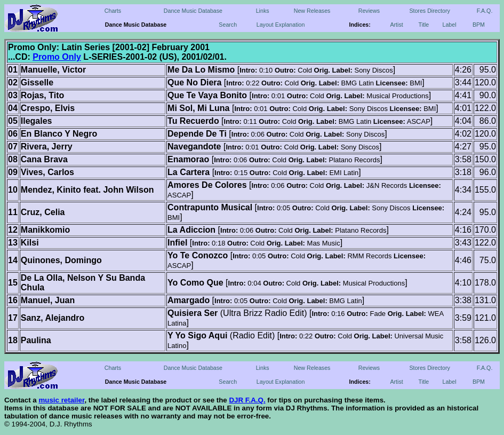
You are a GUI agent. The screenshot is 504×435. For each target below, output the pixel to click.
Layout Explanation (281, 25)
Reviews (369, 11)
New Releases (312, 11)
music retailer (61, 400)
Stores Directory (429, 11)
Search (228, 25)
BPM (479, 25)
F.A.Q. (485, 11)
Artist (396, 25)
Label (449, 25)
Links (263, 11)
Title (424, 25)
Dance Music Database (193, 11)
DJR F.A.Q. (247, 400)
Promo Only (57, 57)
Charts (113, 11)
